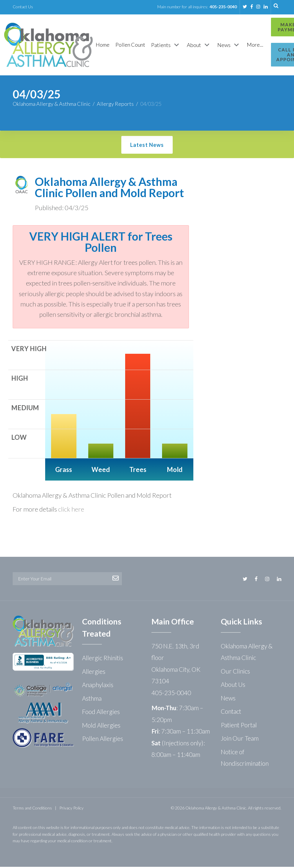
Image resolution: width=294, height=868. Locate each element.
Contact (231, 712)
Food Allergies (101, 713)
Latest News (147, 146)
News (228, 699)
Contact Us (23, 7)
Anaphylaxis (98, 686)
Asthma (92, 699)
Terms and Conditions (32, 809)
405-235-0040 (223, 7)
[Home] (103, 45)
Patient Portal (239, 726)
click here (71, 510)
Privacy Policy (71, 809)
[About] (199, 46)
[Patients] (166, 46)
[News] (229, 46)
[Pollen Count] (130, 45)
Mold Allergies (101, 726)
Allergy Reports (115, 105)
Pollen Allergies (103, 740)
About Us (233, 686)
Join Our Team (240, 739)
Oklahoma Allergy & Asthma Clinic (52, 105)
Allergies (94, 673)
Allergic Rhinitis (103, 659)
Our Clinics (235, 672)
